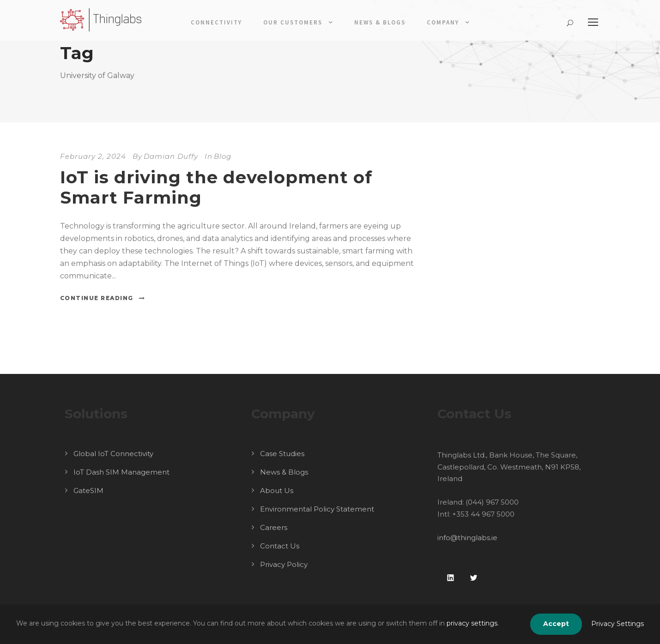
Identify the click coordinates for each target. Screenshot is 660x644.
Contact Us (280, 546)
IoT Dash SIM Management (121, 472)
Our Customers (293, 22)
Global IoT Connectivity (113, 454)
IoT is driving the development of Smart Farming (216, 187)
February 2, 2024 (93, 156)
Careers (274, 527)
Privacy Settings (618, 624)
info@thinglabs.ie (467, 538)
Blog (223, 156)
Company (443, 22)
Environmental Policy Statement (317, 509)
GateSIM (88, 491)
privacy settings (472, 623)
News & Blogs (380, 22)
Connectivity (216, 22)
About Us (277, 491)
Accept (556, 624)
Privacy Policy (284, 564)
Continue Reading (103, 298)
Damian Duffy (171, 156)
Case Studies (282, 454)
